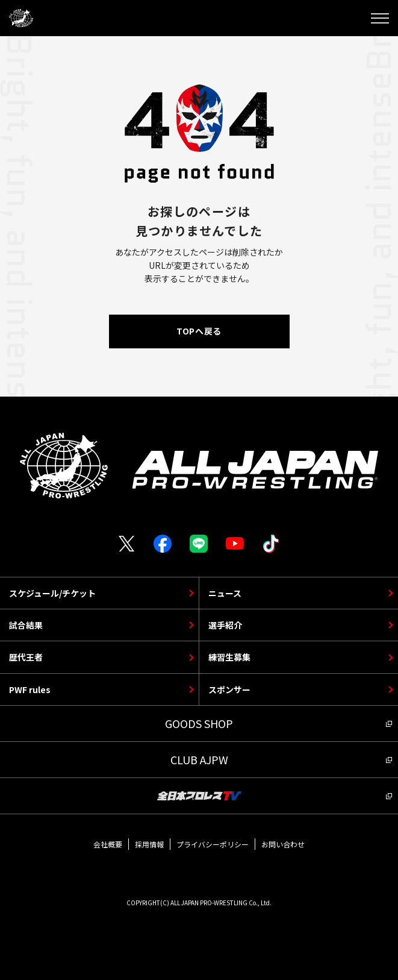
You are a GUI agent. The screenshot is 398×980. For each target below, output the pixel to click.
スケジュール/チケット (52, 593)
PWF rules (30, 689)
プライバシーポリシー (213, 844)
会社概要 (108, 844)
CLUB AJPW (199, 759)
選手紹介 (225, 625)
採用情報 (149, 844)
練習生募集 (229, 657)
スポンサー (229, 689)
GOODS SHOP (199, 723)
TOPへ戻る (199, 331)
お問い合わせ (283, 844)
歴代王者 (26, 657)
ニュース (225, 593)
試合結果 (26, 625)
